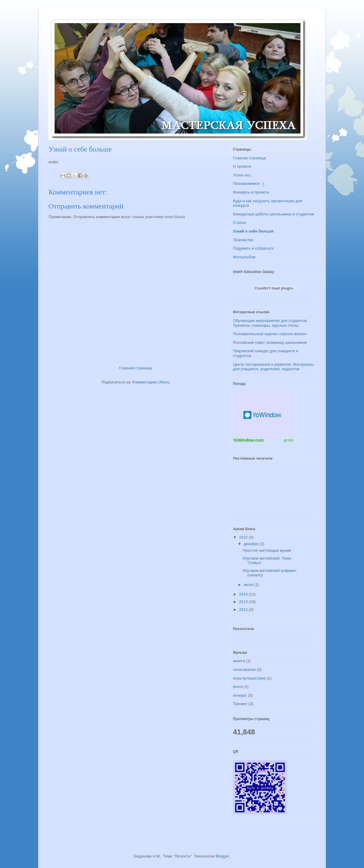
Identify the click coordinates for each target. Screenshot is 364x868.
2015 (244, 537)
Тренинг (240, 704)
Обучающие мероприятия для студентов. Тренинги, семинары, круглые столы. (270, 323)
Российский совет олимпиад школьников (270, 342)
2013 (244, 602)
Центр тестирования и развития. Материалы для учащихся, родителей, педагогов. (273, 367)
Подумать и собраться (253, 248)
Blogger (222, 856)
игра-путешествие (249, 678)
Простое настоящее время (267, 550)
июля (249, 585)
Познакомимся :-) (249, 183)
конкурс (240, 695)
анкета (239, 661)
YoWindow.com (248, 440)
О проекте (242, 166)
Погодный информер (263, 415)
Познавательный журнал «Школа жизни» (270, 334)
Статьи (239, 222)
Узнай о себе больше (253, 231)
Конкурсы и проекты (251, 192)
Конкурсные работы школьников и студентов (273, 214)
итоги (238, 687)
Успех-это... (243, 175)
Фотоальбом (244, 257)
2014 (244, 594)
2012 (244, 610)
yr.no (288, 440)
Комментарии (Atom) (151, 382)
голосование (244, 670)
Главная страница (135, 368)
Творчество (243, 240)
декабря (252, 544)
